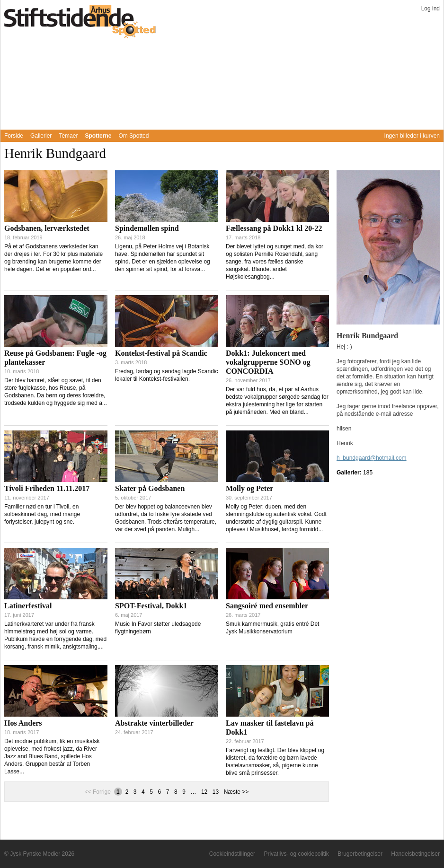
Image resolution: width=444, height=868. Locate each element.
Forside (14, 136)
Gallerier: (350, 473)
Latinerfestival (28, 606)
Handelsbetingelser (415, 854)
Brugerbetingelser (360, 854)
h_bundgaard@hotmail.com (372, 458)
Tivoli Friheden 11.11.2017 (47, 488)
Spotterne (98, 136)
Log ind (431, 9)
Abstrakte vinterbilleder (154, 723)
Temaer (68, 136)
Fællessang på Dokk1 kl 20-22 (274, 228)
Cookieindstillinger (232, 854)
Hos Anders (23, 723)
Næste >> (236, 792)
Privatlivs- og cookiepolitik (296, 854)
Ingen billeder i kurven (412, 136)
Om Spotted (133, 136)
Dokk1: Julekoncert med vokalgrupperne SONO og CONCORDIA (268, 362)
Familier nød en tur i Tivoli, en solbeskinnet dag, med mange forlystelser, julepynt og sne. (42, 514)
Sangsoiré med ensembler (267, 606)
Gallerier (41, 136)
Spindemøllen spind (147, 228)
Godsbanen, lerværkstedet (47, 228)
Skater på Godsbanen (150, 488)
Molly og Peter (249, 488)
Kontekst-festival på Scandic (161, 353)
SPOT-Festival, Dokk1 (151, 606)
